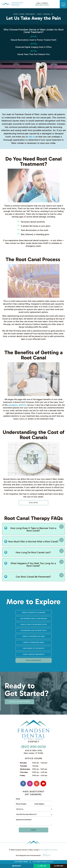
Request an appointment (20, 702)
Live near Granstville (43, 862)
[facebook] (23, 784)
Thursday (24, 772)
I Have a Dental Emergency (34, 654)
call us (32, 137)
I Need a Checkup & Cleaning (33, 613)
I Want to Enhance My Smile (34, 636)
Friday (23, 775)
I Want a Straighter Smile (34, 642)
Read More (33, 503)
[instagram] (30, 784)
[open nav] (63, 4)
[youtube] (43, 784)
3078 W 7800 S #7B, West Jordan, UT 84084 (33, 752)
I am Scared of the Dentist (33, 648)
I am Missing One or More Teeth (33, 631)
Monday (23, 763)
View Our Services (33, 660)
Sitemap (43, 850)
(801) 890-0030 (42, 4)
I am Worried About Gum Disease (34, 619)
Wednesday (25, 769)
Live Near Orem (21, 862)
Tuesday (24, 766)
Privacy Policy (53, 850)
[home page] (12, 4)
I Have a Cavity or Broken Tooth (33, 624)
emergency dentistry (17, 405)
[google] (37, 784)
